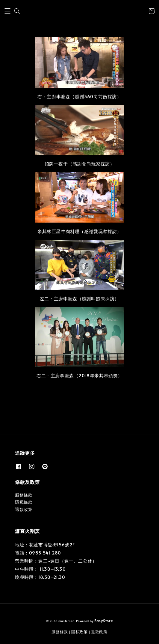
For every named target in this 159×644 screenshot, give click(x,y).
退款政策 (24, 509)
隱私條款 (24, 502)
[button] (7, 11)
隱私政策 (79, 632)
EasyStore (104, 621)
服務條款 (24, 495)
